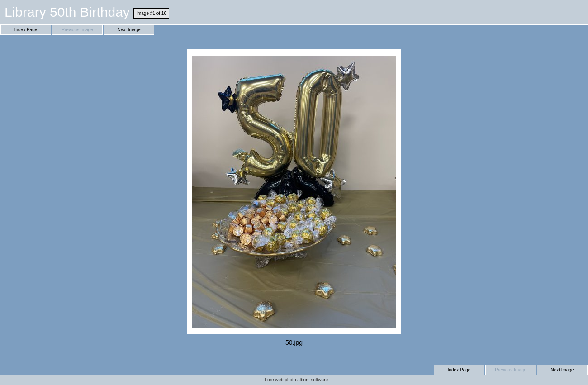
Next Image (129, 30)
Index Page (26, 30)
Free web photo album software (296, 380)
